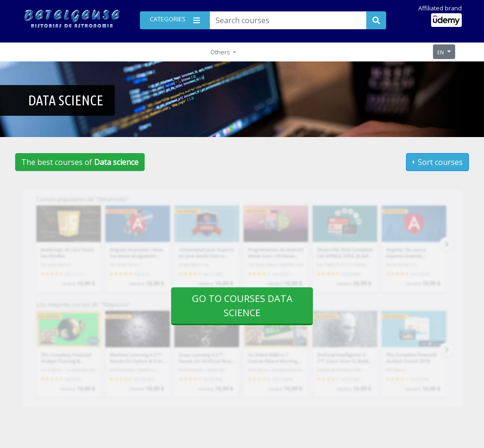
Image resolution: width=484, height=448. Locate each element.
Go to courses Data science (242, 306)
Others (221, 52)
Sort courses (439, 162)
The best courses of (80, 162)
